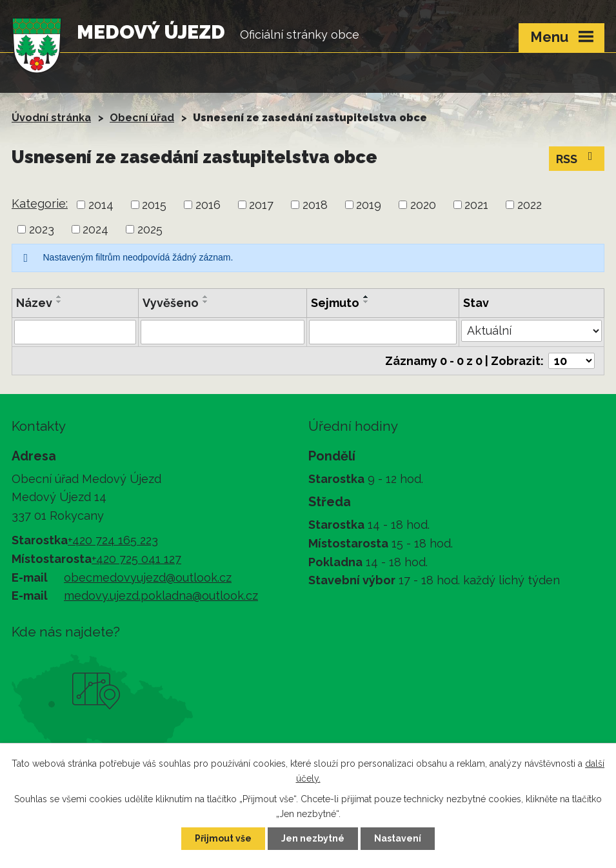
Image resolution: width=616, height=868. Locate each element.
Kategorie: (40, 203)
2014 (101, 205)
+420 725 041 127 (136, 559)
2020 (423, 205)
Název (34, 303)
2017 (261, 205)
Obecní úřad (142, 118)
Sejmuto (335, 303)
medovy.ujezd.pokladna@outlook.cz (161, 596)
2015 (154, 205)
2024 (95, 229)
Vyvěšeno (171, 303)
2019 (369, 205)
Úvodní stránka (51, 118)
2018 (315, 205)
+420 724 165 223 (113, 540)
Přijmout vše (223, 838)
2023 (42, 229)
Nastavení (398, 838)
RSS (577, 158)
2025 (150, 229)
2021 (476, 205)
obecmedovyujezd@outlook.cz (148, 577)
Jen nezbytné (313, 838)
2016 (208, 205)
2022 (530, 205)
